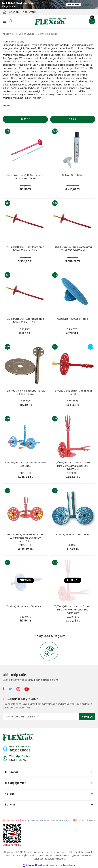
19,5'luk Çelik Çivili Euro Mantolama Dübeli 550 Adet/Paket (73, 249)
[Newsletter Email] (49, 717)
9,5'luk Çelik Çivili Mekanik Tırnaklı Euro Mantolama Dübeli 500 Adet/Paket (25, 538)
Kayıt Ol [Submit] (87, 717)
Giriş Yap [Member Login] (14, 12)
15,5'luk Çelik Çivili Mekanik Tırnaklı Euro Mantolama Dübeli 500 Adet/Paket (73, 610)
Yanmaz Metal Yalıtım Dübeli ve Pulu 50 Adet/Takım (25, 392)
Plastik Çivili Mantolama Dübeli (73, 534)
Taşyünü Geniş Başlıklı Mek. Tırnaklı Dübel (73, 392)
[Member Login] (5, 12)
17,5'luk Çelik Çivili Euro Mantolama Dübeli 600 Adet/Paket (25, 320)
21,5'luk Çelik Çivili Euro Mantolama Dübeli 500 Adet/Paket (25, 249)
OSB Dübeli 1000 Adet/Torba (73, 319)
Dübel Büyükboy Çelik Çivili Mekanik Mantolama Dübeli (25, 177)
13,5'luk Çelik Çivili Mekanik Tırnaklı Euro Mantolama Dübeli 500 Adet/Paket (73, 466)
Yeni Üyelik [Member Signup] (29, 12)
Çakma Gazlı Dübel (73, 175)
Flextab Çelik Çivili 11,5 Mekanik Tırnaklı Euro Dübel (25, 464)
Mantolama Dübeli (47, 34)
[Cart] (92, 21)
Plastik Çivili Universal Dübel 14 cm (25, 606)
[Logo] (50, 21)
